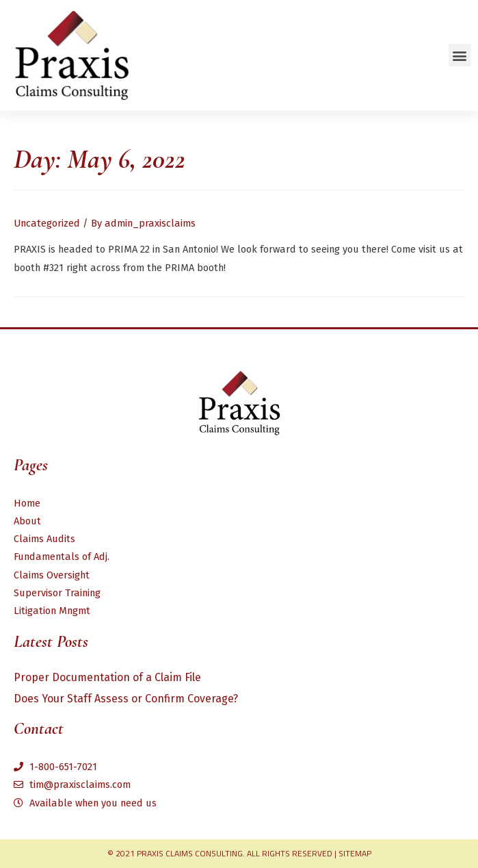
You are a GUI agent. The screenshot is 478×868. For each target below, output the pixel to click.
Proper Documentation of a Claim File (107, 677)
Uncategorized (47, 223)
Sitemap (355, 853)
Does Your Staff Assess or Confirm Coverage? (126, 699)
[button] (460, 55)
